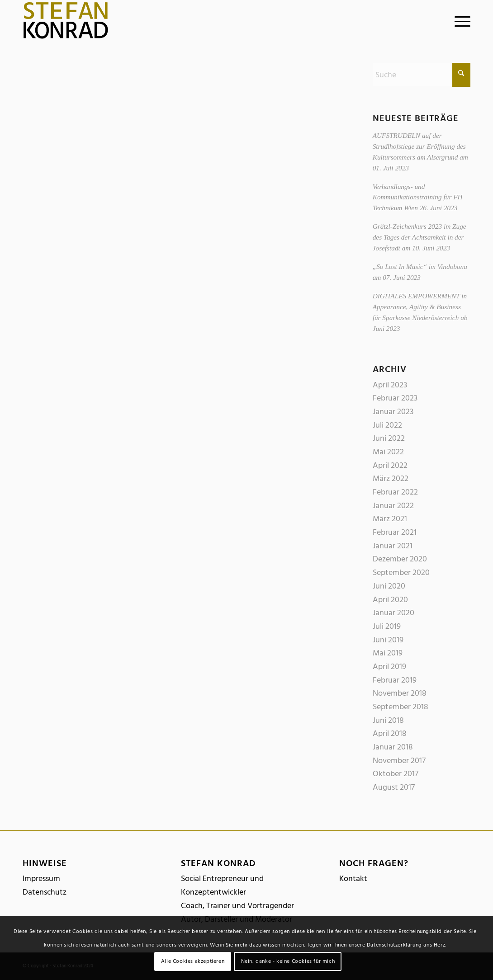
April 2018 (390, 733)
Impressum (41, 879)
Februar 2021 (395, 532)
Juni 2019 (388, 640)
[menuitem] (460, 20)
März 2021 (390, 519)
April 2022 (390, 465)
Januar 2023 (393, 412)
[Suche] (422, 75)
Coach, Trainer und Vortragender (237, 906)
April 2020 (390, 600)
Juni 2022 (389, 438)
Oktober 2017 (396, 774)
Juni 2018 (388, 720)
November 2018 (400, 693)
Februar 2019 (395, 680)
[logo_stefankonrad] (66, 20)
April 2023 (390, 385)
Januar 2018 (393, 747)
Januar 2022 (393, 506)
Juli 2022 (387, 425)
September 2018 (401, 707)
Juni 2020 (389, 586)
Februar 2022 (395, 492)
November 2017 (399, 761)
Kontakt (353, 879)
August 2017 (394, 787)
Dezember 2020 (400, 559)
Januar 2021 (393, 546)
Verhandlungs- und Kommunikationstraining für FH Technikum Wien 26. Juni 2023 (418, 197)
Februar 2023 (395, 398)
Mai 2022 (388, 452)
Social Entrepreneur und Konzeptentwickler (222, 885)
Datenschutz (45, 892)
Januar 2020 (393, 613)
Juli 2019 (387, 626)
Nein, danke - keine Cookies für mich (288, 961)
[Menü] (460, 20)
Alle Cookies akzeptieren (193, 961)
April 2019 (389, 667)
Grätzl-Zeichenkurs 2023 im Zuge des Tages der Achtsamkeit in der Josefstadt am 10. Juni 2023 (420, 237)
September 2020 (401, 572)
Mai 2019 (388, 653)
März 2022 (391, 478)
